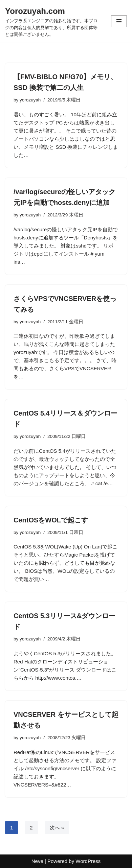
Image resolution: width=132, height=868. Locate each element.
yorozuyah (30, 100)
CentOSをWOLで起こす (51, 520)
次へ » (57, 828)
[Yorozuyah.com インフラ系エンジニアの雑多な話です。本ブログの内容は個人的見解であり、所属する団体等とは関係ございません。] (53, 21)
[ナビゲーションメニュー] (119, 21)
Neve (37, 861)
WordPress (88, 861)
